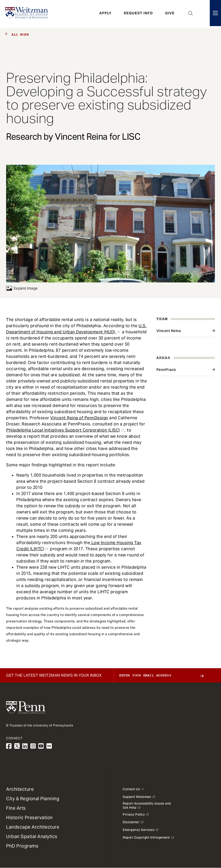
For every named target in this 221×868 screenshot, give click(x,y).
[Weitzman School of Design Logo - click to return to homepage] (27, 14)
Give (170, 14)
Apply (105, 14)
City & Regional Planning (33, 799)
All (17, 35)
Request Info (138, 14)
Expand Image (22, 288)
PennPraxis (166, 370)
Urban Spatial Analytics (32, 836)
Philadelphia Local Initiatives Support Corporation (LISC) (63, 430)
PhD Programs (22, 846)
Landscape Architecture (33, 827)
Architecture (20, 789)
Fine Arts (16, 808)
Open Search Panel (191, 14)
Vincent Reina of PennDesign (79, 418)
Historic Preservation (29, 817)
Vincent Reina (169, 331)
